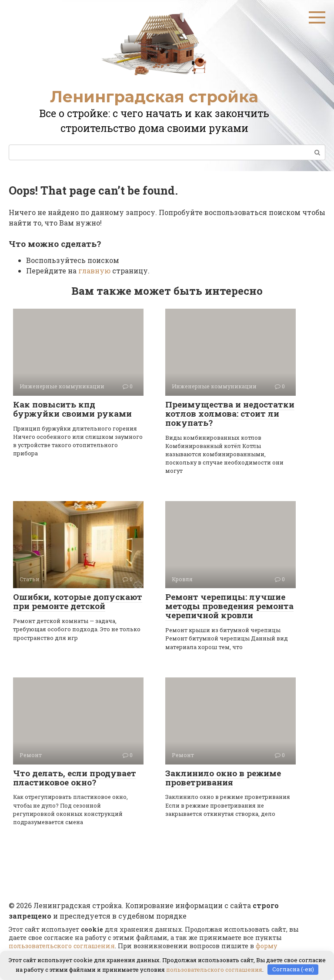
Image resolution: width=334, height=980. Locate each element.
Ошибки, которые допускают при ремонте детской (78, 601)
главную (94, 271)
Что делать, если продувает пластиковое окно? (75, 778)
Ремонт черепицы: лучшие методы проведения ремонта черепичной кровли (229, 606)
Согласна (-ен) (293, 969)
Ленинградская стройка (154, 97)
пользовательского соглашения (62, 946)
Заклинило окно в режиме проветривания (223, 778)
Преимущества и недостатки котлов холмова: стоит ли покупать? (230, 413)
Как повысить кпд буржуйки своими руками (72, 409)
